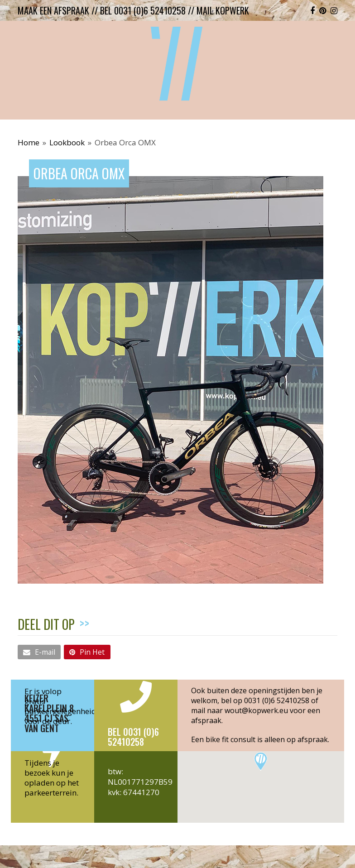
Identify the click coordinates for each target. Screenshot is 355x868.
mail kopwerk (223, 10)
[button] (39, 652)
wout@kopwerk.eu (256, 710)
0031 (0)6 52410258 (277, 700)
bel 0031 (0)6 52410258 (143, 10)
